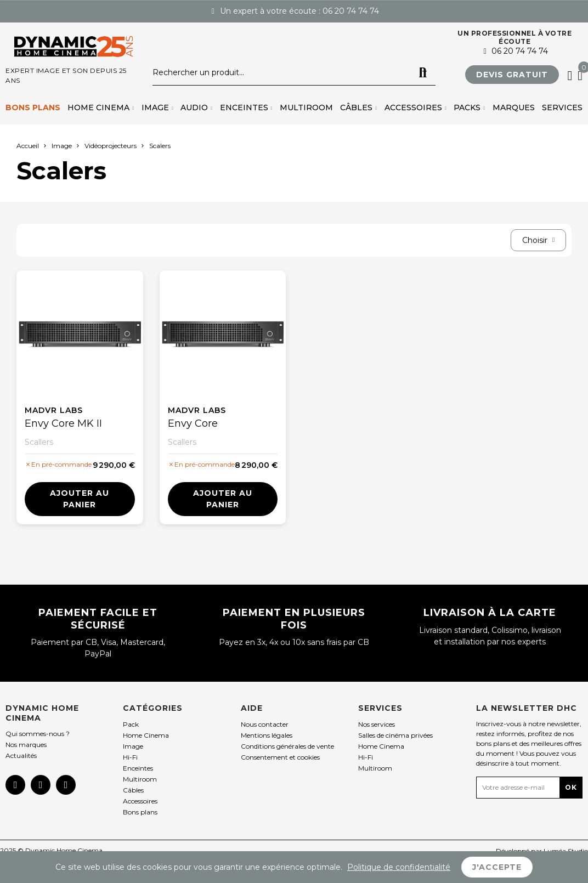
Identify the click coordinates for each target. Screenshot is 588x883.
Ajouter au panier (80, 499)
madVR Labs (54, 410)
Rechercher (423, 73)
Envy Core (193, 423)
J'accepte (497, 867)
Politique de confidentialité (399, 867)
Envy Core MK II (63, 423)
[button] (512, 75)
